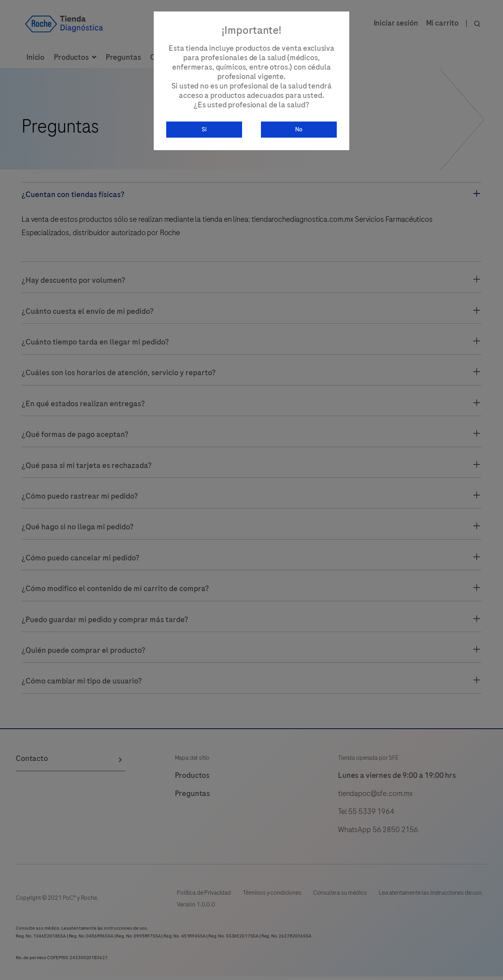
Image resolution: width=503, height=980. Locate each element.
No (299, 130)
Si (204, 130)
